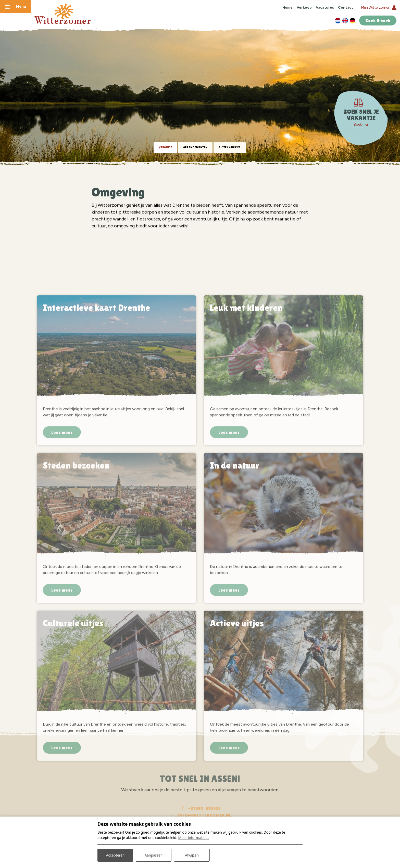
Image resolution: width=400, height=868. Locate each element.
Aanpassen (154, 855)
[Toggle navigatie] (16, 6)
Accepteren (115, 855)
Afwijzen (192, 855)
